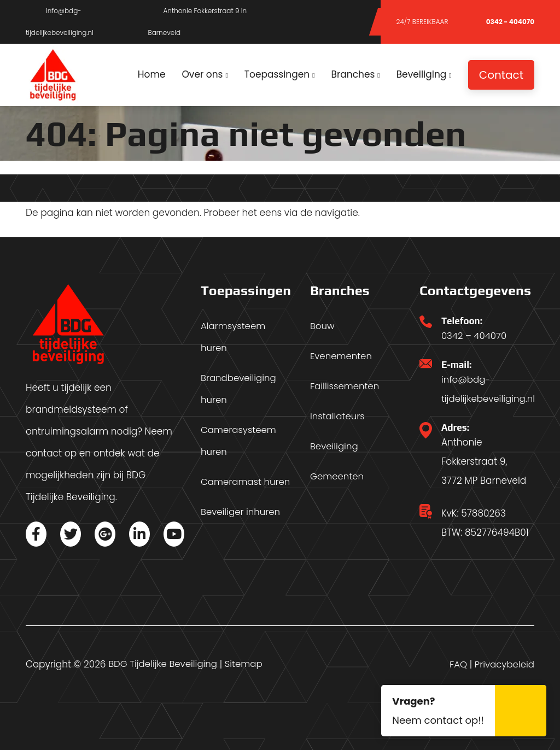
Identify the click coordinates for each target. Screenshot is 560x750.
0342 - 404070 (500, 22)
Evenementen (342, 356)
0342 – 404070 (475, 336)
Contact (501, 75)
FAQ (456, 664)
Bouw (323, 326)
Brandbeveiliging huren (239, 389)
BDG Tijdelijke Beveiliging (164, 664)
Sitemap (247, 664)
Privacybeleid (504, 664)
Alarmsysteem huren (234, 337)
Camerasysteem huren (239, 441)
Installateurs (338, 417)
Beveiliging (335, 447)
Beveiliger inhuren (241, 512)
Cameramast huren (246, 482)
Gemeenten (338, 477)
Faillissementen (345, 386)
